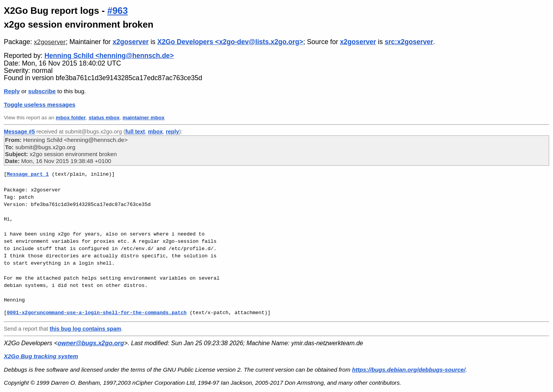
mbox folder (71, 118)
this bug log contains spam (85, 329)
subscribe (42, 91)
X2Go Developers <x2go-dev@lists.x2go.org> (230, 42)
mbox (155, 132)
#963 (117, 11)
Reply (12, 91)
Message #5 (19, 132)
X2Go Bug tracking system (41, 356)
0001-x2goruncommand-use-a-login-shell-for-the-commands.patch (97, 313)
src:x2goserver (409, 42)
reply (172, 132)
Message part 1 (28, 174)
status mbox (104, 118)
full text (135, 132)
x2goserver (50, 42)
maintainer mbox (143, 118)
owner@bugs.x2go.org (91, 343)
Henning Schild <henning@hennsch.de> (109, 56)
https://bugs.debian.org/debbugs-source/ (409, 370)
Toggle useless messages (40, 105)
